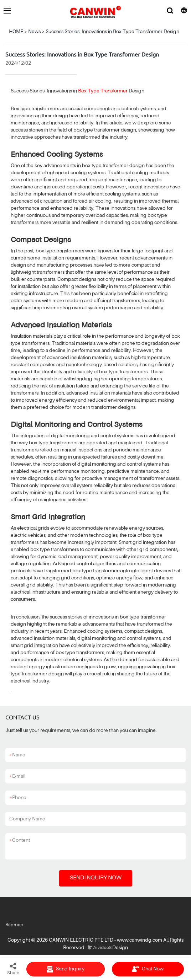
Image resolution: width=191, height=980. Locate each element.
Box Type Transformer (103, 91)
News (34, 32)
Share (13, 969)
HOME (16, 32)
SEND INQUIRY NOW (96, 878)
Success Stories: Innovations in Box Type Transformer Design (112, 32)
